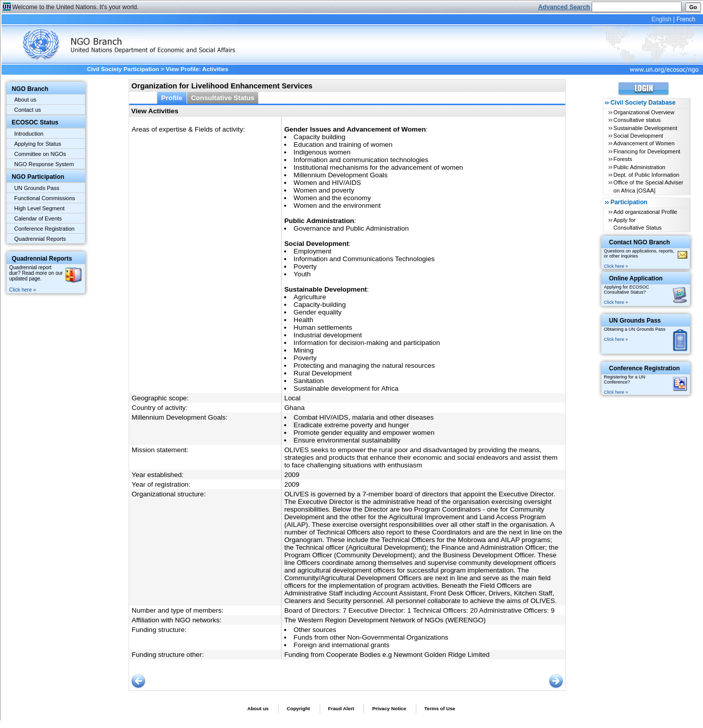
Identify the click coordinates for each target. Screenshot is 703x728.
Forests (623, 159)
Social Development (638, 136)
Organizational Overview (644, 112)
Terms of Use (440, 708)
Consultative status (637, 120)
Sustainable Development (645, 128)
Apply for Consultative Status (638, 224)
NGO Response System (44, 164)
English (661, 19)
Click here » (23, 290)
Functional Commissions (45, 198)
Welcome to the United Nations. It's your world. (75, 7)
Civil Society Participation (123, 69)
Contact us (28, 110)
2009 (292, 475)
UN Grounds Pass (37, 188)
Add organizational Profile (645, 212)
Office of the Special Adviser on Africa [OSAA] (648, 186)
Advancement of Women (644, 143)
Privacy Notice (389, 708)
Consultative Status (223, 98)
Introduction (29, 134)
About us (25, 100)
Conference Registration (44, 229)
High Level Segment (39, 208)
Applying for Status (38, 144)
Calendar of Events (38, 218)
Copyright (298, 708)
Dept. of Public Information (647, 175)
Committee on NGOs (40, 154)
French (686, 19)
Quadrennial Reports (40, 239)
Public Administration (639, 167)
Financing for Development (647, 151)
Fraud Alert (341, 708)
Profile (172, 98)
